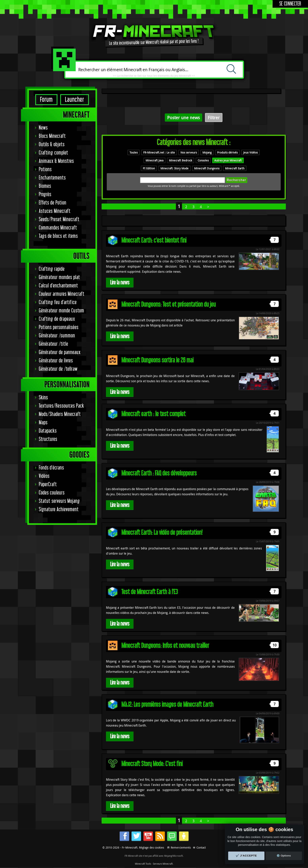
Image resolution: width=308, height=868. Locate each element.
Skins (43, 398)
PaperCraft (48, 484)
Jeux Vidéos (250, 152)
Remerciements (181, 847)
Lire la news (120, 283)
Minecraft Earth (235, 168)
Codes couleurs (52, 493)
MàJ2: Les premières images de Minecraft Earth (167, 705)
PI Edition (149, 168)
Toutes (134, 152)
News (43, 128)
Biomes (45, 186)
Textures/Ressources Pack (61, 406)
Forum (46, 100)
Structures (48, 439)
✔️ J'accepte (246, 856)
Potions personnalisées (59, 327)
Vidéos (44, 476)
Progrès (45, 194)
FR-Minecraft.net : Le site (159, 152)
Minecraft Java (154, 160)
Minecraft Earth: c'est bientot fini (154, 241)
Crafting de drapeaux (57, 319)
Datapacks (48, 431)
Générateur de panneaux (60, 352)
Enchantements (52, 178)
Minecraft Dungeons (207, 168)
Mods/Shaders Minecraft (60, 414)
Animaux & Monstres (56, 161)
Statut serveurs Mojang (59, 501)
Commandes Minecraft (58, 228)
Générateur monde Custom (62, 311)
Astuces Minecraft (55, 211)
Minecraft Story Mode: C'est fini (152, 764)
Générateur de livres (56, 361)
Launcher (75, 100)
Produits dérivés (227, 152)
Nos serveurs (189, 152)
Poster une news (184, 118)
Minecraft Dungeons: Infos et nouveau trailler (165, 646)
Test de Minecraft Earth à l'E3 (150, 592)
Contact (201, 847)
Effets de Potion (53, 203)
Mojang (207, 152)
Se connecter (290, 4)
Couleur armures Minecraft (62, 294)
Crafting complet (53, 153)
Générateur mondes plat (59, 277)
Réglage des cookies (152, 847)
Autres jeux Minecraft (228, 160)
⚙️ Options (284, 856)
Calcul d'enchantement (58, 286)
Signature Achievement (59, 509)
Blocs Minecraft (52, 136)
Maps (43, 423)
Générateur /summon (57, 336)
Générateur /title (53, 344)
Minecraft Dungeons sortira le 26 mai (157, 360)
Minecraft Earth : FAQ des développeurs (159, 473)
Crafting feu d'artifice (58, 302)
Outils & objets (52, 145)
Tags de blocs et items (58, 236)
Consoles (203, 160)
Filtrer (214, 118)
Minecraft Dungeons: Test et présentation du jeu (169, 305)
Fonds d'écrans (51, 468)
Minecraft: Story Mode (175, 168)
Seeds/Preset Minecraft (59, 219)
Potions (45, 169)
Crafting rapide (52, 269)
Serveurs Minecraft (163, 864)
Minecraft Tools (143, 864)
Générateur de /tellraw (58, 369)
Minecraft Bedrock (181, 160)
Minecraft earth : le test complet (154, 414)
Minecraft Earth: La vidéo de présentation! (162, 533)
